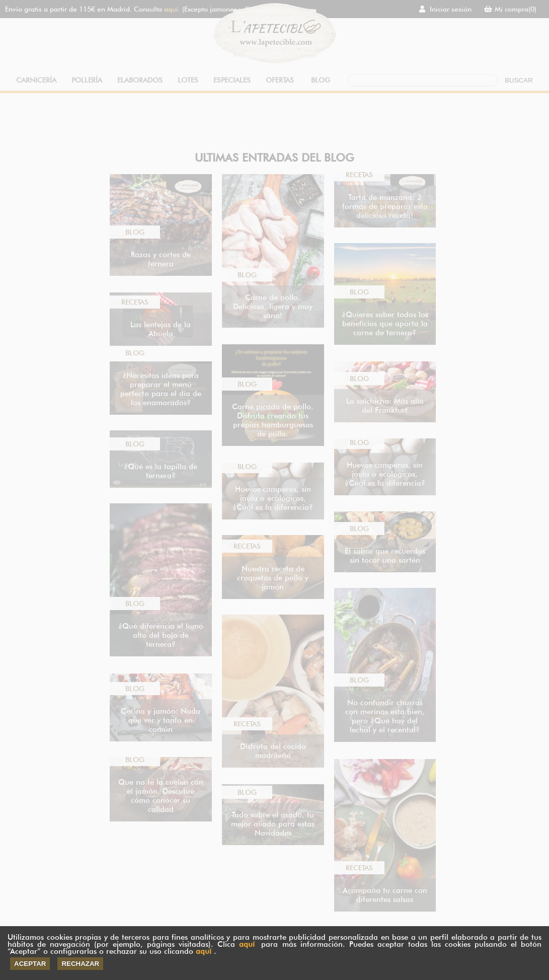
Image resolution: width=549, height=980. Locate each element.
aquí (247, 944)
